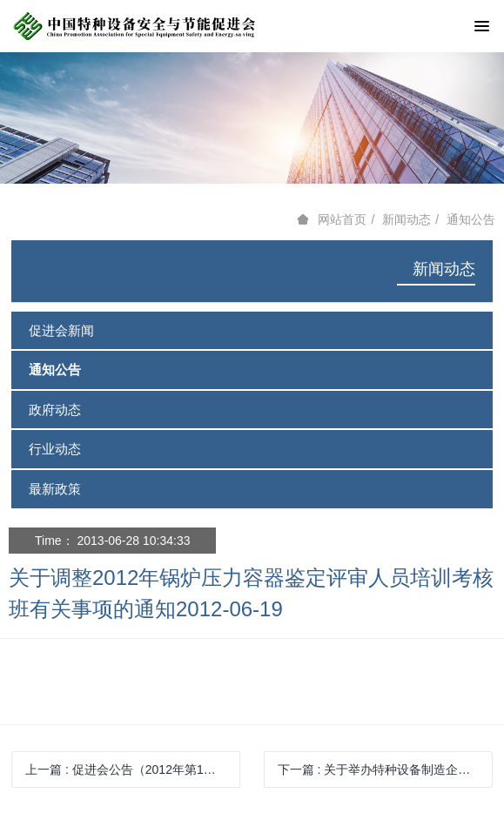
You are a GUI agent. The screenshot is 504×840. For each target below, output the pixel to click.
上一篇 (127, 769)
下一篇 (385, 769)
